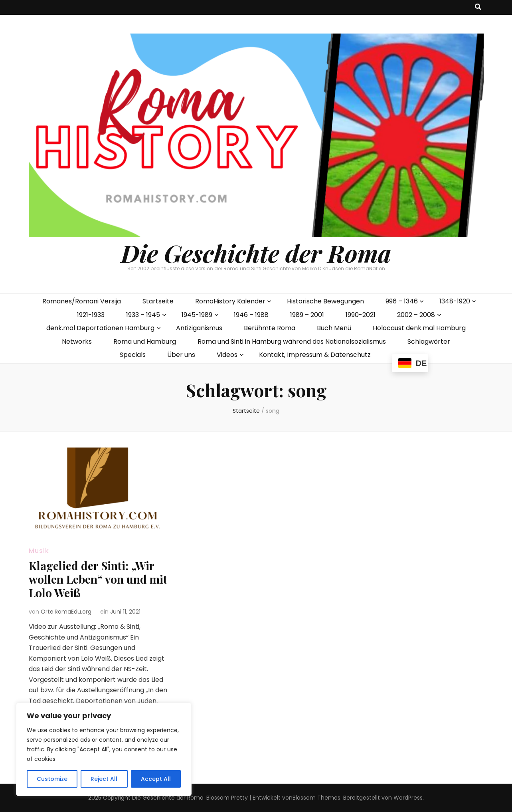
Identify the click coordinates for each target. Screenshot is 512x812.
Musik (39, 551)
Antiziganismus (199, 328)
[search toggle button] (478, 7)
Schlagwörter (429, 342)
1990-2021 (361, 315)
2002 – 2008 (416, 315)
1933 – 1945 (143, 315)
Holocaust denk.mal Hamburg (419, 328)
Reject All (104, 779)
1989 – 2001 (307, 315)
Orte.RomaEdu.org (66, 612)
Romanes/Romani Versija (82, 301)
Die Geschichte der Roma (256, 253)
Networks (77, 342)
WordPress (408, 798)
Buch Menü (334, 328)
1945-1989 (197, 315)
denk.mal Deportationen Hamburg (100, 328)
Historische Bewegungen (325, 301)
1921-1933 (91, 315)
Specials (133, 355)
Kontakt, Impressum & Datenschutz (315, 355)
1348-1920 (455, 301)
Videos (227, 355)
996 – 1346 (402, 301)
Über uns (181, 355)
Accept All (156, 779)
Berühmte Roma (270, 328)
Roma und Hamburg (145, 342)
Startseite (158, 301)
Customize (52, 779)
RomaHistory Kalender (230, 301)
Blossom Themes (316, 798)
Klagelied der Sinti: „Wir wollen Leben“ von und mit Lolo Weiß (98, 579)
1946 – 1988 (251, 315)
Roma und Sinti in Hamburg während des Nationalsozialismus (292, 342)
